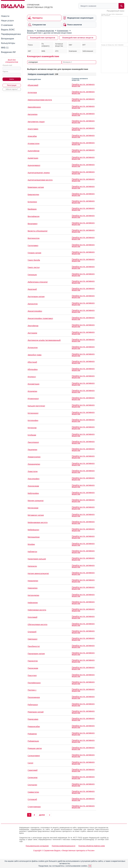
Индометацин (33, 384)
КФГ (30, 51)
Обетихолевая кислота (37, 624)
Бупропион (32, 202)
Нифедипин (33, 603)
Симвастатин (33, 792)
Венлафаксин (34, 216)
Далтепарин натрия (36, 297)
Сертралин (32, 785)
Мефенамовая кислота (38, 522)
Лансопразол (33, 442)
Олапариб (32, 632)
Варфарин (32, 209)
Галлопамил (33, 246)
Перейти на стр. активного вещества (83, 85)
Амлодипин (33, 114)
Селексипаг (33, 778)
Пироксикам (33, 668)
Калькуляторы (8, 43)
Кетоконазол (33, 413)
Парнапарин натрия (36, 654)
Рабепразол (33, 705)
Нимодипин (33, 588)
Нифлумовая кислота (37, 610)
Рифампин (32, 734)
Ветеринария (8, 39)
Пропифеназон (34, 683)
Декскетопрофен (35, 311)
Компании (73, 51)
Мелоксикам (33, 508)
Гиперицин (32, 275)
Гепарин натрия (34, 253)
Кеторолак (32, 428)
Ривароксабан (34, 726)
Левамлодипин (34, 457)
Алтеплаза (32, 92)
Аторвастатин (34, 143)
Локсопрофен (33, 479)
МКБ (43, 51)
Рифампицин (33, 741)
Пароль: (6, 72)
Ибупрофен (33, 369)
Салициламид (34, 756)
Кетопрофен (33, 420)
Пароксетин (33, 661)
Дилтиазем (32, 333)
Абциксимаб (33, 85)
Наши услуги (7, 21)
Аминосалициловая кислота (40, 100)
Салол (30, 763)
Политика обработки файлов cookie (92, 846)
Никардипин (33, 581)
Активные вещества (59, 45)
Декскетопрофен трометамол (40, 318)
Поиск (30, 45)
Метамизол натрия (36, 515)
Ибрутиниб (32, 362)
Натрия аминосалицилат (38, 573)
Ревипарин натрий (36, 712)
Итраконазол (33, 399)
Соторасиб (32, 799)
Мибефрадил (33, 530)
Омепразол (32, 639)
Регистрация (12, 85)
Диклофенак (33, 326)
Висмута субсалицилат (38, 231)
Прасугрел (32, 675)
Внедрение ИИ (8, 52)
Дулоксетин (33, 348)
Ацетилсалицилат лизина (39, 173)
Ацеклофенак (33, 151)
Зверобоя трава (34, 355)
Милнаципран (34, 537)
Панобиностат (34, 646)
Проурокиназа (34, 697)
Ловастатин (33, 471)
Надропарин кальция (37, 559)
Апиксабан (32, 136)
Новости (5, 16)
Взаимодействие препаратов (43, 38)
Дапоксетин (33, 304)
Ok (90, 866)
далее (42, 815)
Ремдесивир (33, 719)
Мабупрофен (33, 493)
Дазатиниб (32, 289)
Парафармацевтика (11, 34)
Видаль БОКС (8, 30)
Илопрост (32, 377)
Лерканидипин (34, 464)
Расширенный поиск (116, 11)
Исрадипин (32, 391)
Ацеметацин (33, 158)
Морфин (31, 544)
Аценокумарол (34, 165)
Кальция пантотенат (36, 406)
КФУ (71, 45)
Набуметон (32, 552)
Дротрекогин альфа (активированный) (44, 340)
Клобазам (32, 435)
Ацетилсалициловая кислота (40, 180)
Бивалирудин (33, 195)
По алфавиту (46, 45)
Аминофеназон (34, 107)
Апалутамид (33, 129)
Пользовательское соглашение (37, 846)
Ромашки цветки (35, 748)
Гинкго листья (34, 267)
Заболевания (88, 51)
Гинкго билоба (34, 260)
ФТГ (84, 45)
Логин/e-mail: (7, 65)
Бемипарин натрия (36, 187)
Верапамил (33, 224)
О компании (7, 25)
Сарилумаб (33, 770)
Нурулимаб (32, 617)
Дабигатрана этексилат (38, 282)
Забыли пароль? (12, 89)
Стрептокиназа (34, 807)
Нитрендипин (33, 595)
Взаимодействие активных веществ (78, 38)
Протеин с (32, 690)
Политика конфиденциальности (63, 846)
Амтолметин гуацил (36, 122)
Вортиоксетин (34, 238)
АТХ (57, 51)
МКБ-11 (5, 48)
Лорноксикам (33, 486)
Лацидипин (32, 450)
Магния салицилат (36, 501)
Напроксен (32, 566)
